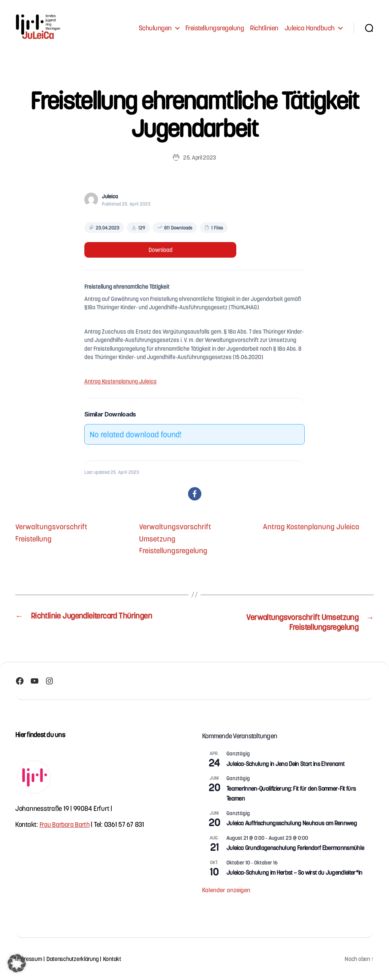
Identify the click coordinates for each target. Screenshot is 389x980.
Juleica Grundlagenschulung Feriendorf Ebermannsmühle (295, 848)
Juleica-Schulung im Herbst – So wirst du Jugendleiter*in (294, 873)
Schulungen (155, 28)
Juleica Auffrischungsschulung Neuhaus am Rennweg (292, 823)
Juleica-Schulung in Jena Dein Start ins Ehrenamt (285, 764)
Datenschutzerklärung (76, 959)
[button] (195, 494)
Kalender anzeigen (226, 890)
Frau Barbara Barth (66, 824)
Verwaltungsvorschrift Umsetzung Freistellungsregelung (177, 538)
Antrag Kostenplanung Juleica (120, 381)
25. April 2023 (199, 157)
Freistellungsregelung (215, 28)
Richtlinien (264, 28)
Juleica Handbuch (310, 28)
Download (161, 250)
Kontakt (118, 959)
